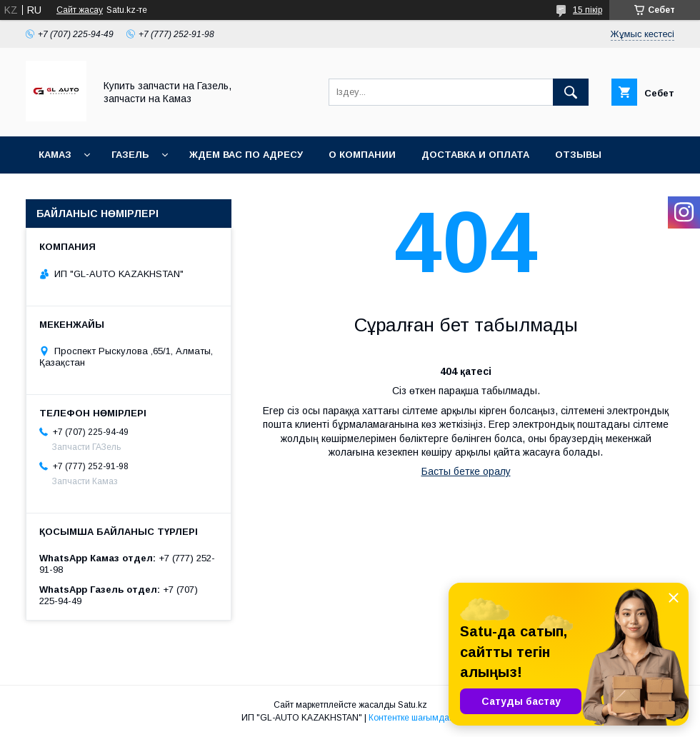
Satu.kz (412, 705)
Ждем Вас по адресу (246, 155)
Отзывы (578, 155)
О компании (362, 155)
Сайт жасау (80, 10)
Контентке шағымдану (414, 718)
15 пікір (587, 10)
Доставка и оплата (475, 155)
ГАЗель (130, 155)
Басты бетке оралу (466, 471)
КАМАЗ (55, 155)
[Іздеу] (571, 92)
